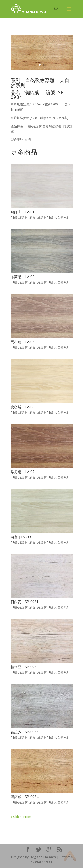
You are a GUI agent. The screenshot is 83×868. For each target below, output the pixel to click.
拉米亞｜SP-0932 (24, 667)
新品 (33, 217)
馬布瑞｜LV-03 (22, 342)
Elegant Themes (43, 857)
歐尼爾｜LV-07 (22, 472)
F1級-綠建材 (19, 217)
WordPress (44, 862)
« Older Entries (21, 817)
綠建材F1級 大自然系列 (54, 217)
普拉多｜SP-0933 (24, 732)
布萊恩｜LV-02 (22, 277)
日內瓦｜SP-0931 (24, 602)
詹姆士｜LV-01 (22, 212)
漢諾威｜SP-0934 (24, 797)
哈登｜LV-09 (21, 537)
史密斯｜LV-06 (22, 407)
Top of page (70, 856)
